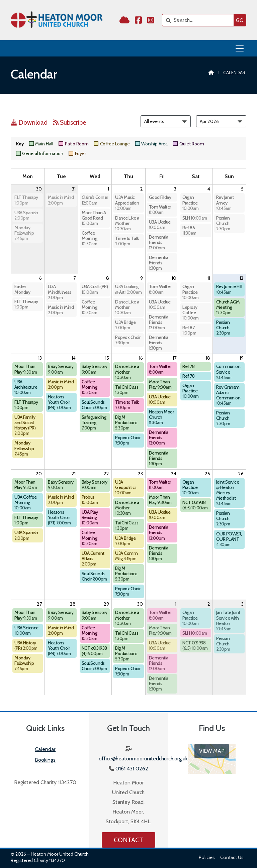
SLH (195, 218)
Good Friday (160, 197)
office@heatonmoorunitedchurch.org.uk (143, 759)
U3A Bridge (125, 325)
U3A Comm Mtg (126, 556)
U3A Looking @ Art (128, 289)
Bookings (45, 760)
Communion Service (228, 371)
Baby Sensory (61, 369)
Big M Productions (126, 422)
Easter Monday (22, 289)
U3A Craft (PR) (95, 289)
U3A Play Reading (90, 517)
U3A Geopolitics (126, 487)
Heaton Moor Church (161, 417)
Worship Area (151, 144)
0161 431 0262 (132, 769)
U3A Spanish (26, 215)
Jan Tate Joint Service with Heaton (228, 620)
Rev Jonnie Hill (229, 289)
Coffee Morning (90, 238)
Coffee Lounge (112, 144)
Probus (90, 500)
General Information (40, 153)
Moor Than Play (26, 369)
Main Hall (41, 144)
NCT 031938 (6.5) (195, 505)
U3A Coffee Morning (25, 502)
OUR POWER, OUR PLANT (229, 539)
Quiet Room (188, 144)
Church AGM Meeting (228, 307)
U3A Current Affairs (93, 558)
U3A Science (26, 630)
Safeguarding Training (94, 422)
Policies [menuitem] (207, 857)
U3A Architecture (26, 387)
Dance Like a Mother (127, 223)
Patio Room (73, 144)
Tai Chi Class (127, 390)
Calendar (45, 749)
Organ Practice (191, 202)
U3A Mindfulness (59, 292)
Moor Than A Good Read (94, 218)
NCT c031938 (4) (94, 651)
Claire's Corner (95, 200)
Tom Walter (160, 209)
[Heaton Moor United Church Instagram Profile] (151, 21)
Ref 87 (189, 330)
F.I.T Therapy (26, 200)
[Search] (200, 20)
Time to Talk (127, 241)
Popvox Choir (128, 340)
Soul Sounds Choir (94, 405)
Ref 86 (189, 230)
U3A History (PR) (26, 645)
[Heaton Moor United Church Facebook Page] (138, 21)
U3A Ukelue (160, 224)
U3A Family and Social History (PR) (25, 425)
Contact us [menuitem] (232, 857)
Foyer (77, 153)
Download (29, 122)
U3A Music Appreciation (127, 202)
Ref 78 (188, 366)
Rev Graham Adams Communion (228, 395)
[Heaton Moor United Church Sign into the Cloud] (124, 21)
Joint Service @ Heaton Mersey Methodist (228, 492)
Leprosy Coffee (191, 312)
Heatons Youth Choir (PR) (59, 402)
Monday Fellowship (24, 233)
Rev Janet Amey (225, 202)
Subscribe (69, 122)
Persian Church (223, 223)
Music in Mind (61, 200)
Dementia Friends (159, 242)
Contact (128, 840)
